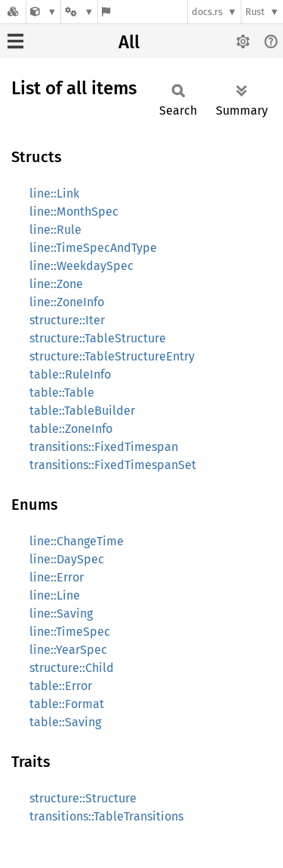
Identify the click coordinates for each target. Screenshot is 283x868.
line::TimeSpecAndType (93, 248)
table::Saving (65, 722)
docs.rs (207, 12)
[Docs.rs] (13, 12)
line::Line (55, 595)
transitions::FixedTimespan (104, 447)
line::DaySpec (67, 559)
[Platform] (79, 12)
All (129, 42)
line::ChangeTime (77, 541)
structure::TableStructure (98, 338)
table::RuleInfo (70, 374)
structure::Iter (67, 320)
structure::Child (72, 668)
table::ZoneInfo (71, 429)
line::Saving (61, 613)
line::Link (54, 193)
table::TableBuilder (82, 411)
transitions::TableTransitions (106, 816)
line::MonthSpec (74, 212)
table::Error (61, 686)
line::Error (57, 577)
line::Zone (56, 284)
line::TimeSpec (70, 632)
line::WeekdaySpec (82, 266)
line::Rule (55, 230)
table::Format (67, 704)
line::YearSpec (68, 650)
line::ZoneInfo (67, 302)
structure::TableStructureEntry (112, 356)
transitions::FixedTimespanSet (113, 465)
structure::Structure (83, 798)
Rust (255, 12)
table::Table (62, 393)
